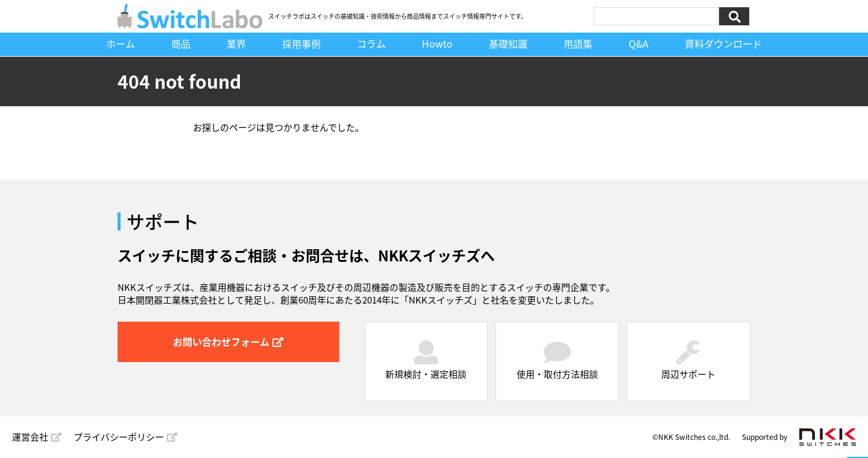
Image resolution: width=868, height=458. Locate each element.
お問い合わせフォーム (228, 342)
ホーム (121, 43)
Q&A (639, 43)
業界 (236, 43)
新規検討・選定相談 (426, 361)
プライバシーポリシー (125, 437)
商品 (181, 43)
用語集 (578, 43)
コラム (371, 43)
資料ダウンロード (723, 43)
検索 (734, 16)
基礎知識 (508, 43)
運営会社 (37, 437)
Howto (437, 43)
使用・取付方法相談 (557, 361)
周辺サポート (688, 361)
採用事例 (301, 43)
